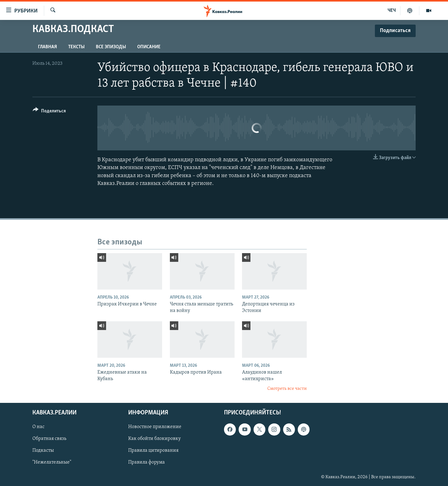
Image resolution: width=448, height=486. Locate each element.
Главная (47, 47)
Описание (149, 47)
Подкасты (43, 451)
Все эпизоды (111, 47)
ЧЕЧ (392, 11)
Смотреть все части (287, 389)
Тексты (76, 47)
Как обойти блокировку (154, 439)
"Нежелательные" (52, 462)
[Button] (49, 112)
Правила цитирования (153, 451)
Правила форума (147, 462)
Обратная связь (49, 439)
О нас (38, 427)
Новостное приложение (155, 427)
